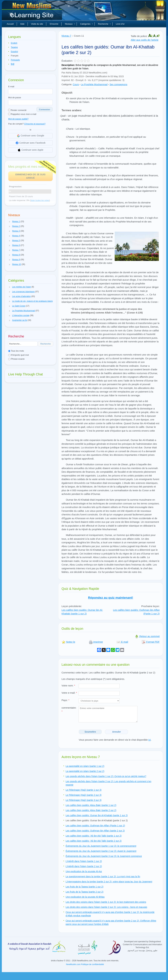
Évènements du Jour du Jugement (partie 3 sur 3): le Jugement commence (104, 856)
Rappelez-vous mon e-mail (22, 114)
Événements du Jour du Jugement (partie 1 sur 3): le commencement (101, 846)
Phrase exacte (16, 359)
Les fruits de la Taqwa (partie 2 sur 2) (84, 892)
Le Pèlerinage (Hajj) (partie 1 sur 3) (84, 790)
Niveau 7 (66, 36)
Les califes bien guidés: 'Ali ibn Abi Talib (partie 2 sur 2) (94, 841)
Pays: (65, 700)
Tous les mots (16, 351)
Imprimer (96, 642)
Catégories (87, 24)
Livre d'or (120, 24)
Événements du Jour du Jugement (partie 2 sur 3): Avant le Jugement (101, 851)
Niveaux (70, 24)
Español (14, 52)
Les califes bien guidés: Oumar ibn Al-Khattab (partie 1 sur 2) (82, 612)
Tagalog (14, 47)
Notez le (68, 642)
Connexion (45, 110)
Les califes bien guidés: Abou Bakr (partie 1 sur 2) (91, 805)
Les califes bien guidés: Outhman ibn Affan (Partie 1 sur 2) (95, 826)
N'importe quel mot (18, 355)
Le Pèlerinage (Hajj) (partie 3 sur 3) (84, 800)
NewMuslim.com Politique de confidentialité (85, 964)
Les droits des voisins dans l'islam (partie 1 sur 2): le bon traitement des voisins (106, 902)
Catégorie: (67, 84)
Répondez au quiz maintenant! (111, 598)
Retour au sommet (147, 636)
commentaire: (69, 710)
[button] (10, 222)
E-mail (11, 86)
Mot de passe (15, 98)
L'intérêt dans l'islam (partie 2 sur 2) (84, 866)
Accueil (10, 24)
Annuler (117, 732)
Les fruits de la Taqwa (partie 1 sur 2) (84, 887)
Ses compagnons (118, 84)
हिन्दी (13, 64)
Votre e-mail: (69, 693)
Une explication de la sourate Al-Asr (84, 871)
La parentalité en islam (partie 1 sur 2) (85, 766)
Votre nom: (68, 686)
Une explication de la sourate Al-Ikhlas (85, 897)
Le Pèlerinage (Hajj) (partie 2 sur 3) (84, 795)
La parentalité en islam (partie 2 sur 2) (85, 771)
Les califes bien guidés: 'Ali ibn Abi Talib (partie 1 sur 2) (94, 836)
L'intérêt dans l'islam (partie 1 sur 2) (84, 861)
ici (149, 740)
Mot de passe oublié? (18, 119)
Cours (76, 84)
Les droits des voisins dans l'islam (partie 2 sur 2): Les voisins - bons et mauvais (106, 907)
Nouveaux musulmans (32, 12)
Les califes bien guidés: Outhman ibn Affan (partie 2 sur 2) (95, 831)
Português (15, 60)
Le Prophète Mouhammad (94, 84)
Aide (22, 24)
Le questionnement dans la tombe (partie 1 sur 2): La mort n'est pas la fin (103, 876)
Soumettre (90, 732)
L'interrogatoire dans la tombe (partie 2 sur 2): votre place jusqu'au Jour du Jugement (109, 882)
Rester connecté (17, 110)
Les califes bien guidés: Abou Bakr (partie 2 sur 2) (91, 810)
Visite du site (37, 24)
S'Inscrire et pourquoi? (35, 124)
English (14, 43)
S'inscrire (54, 24)
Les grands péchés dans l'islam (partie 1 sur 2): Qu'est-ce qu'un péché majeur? (106, 776)
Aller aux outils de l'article (145, 40)
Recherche (104, 24)
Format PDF (151, 642)
